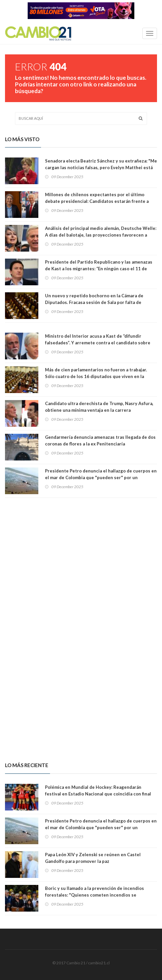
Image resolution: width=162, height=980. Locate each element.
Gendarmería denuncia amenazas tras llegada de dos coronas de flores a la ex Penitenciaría (100, 440)
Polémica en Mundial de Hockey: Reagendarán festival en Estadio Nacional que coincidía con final (98, 790)
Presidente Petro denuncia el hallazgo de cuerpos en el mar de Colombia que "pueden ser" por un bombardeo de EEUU (101, 477)
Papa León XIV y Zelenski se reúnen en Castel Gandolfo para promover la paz (93, 858)
